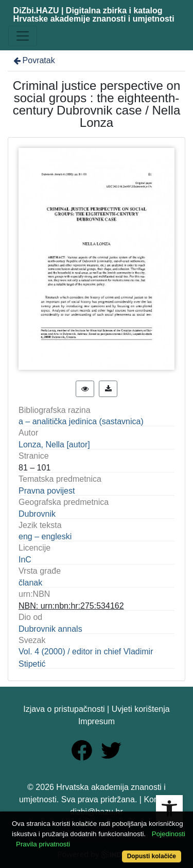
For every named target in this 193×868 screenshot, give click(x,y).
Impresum (97, 721)
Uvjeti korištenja (141, 709)
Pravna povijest (47, 491)
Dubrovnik (37, 514)
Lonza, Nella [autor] (54, 445)
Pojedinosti (169, 834)
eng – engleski (45, 536)
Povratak (33, 60)
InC (25, 560)
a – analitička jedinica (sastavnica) (81, 421)
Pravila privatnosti (43, 844)
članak (30, 583)
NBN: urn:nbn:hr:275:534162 (71, 606)
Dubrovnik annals (50, 629)
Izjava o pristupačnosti (64, 709)
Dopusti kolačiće (152, 856)
